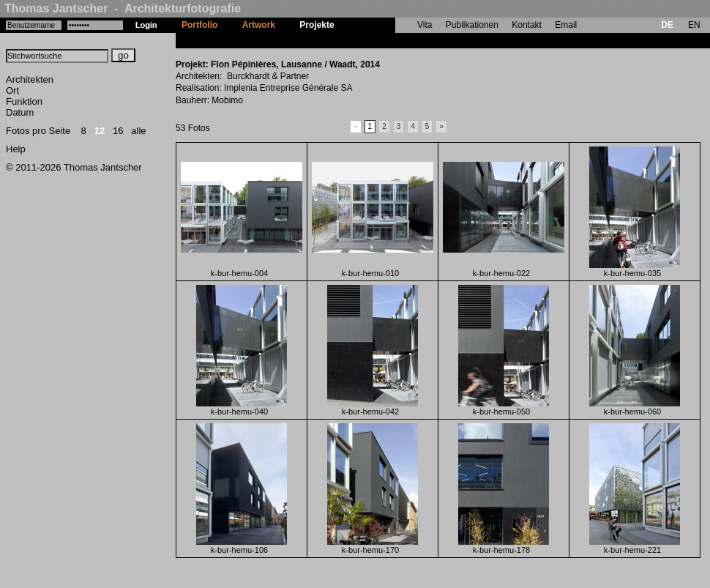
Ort (12, 90)
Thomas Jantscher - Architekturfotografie (123, 8)
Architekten (30, 79)
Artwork (259, 25)
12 (100, 131)
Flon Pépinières (379, 40)
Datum (20, 112)
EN (694, 25)
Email (566, 25)
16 (118, 131)
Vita (425, 25)
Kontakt (527, 25)
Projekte (317, 25)
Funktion (24, 101)
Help (16, 149)
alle (138, 131)
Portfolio (199, 25)
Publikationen (472, 25)
